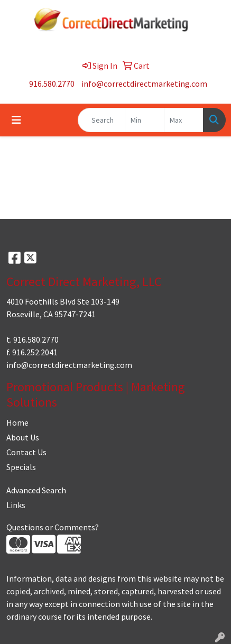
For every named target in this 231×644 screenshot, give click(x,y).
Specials (21, 467)
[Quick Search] (101, 120)
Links (16, 505)
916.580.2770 (52, 84)
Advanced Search (36, 490)
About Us (23, 437)
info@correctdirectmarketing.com (144, 84)
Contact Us (26, 452)
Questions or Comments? (53, 527)
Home (17, 422)
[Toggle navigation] (16, 120)
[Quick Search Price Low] (145, 120)
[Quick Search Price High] (184, 120)
